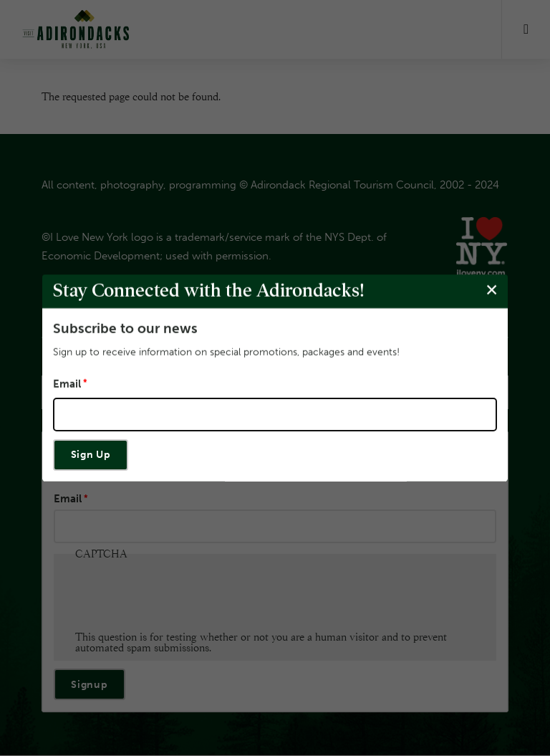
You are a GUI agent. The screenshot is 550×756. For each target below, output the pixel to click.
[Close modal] (492, 291)
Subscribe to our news (125, 329)
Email (67, 385)
